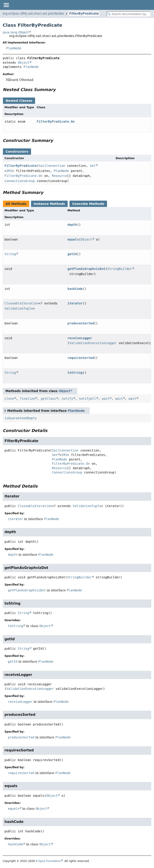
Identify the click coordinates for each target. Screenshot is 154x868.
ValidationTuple (19, 308)
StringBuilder (120, 269)
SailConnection (52, 166)
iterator (75, 303)
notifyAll (87, 399)
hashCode (75, 289)
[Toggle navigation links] (6, 5)
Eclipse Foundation (48, 861)
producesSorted (81, 323)
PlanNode (14, 48)
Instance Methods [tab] (49, 204)
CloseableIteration (22, 303)
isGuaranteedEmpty (21, 418)
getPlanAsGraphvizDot (86, 269)
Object (23, 63)
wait (106, 399)
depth (72, 225)
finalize (27, 399)
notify (68, 399)
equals (73, 239)
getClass (48, 399)
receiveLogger (80, 338)
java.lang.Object (16, 32)
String (10, 254)
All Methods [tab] (16, 204)
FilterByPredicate (84, 14)
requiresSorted (81, 358)
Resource (59, 176)
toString (75, 373)
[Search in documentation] (129, 14)
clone (9, 399)
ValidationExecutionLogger (93, 343)
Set (93, 166)
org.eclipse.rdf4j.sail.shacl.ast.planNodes (33, 14)
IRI (9, 171)
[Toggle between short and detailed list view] (5, 410)
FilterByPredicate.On (56, 122)
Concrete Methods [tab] (88, 204)
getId (72, 254)
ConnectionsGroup (20, 181)
